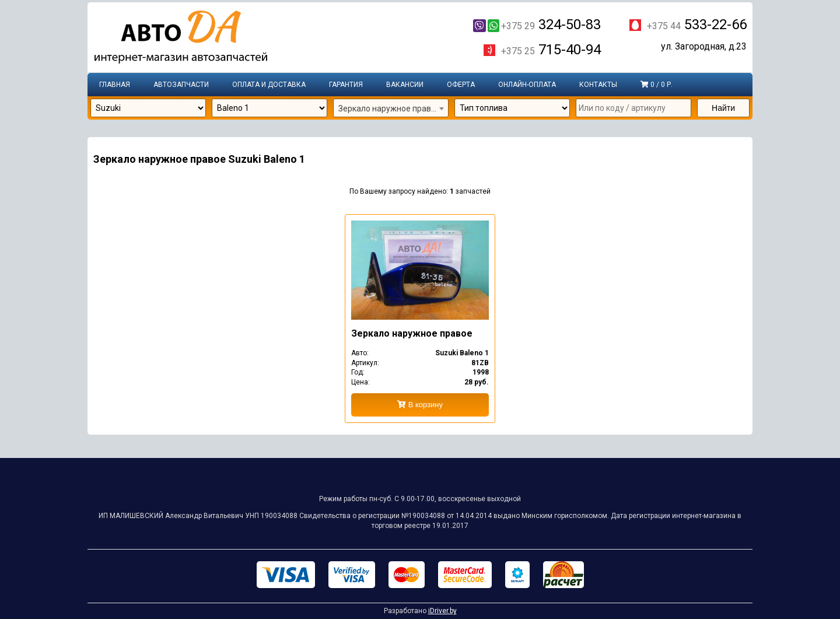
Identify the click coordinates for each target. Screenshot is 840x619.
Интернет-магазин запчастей (181, 38)
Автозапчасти (181, 85)
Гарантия (346, 85)
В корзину (420, 405)
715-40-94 (551, 50)
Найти (723, 108)
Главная (115, 85)
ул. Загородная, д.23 (704, 47)
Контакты (598, 85)
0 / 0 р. (657, 85)
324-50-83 (537, 25)
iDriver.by (442, 611)
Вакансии (405, 85)
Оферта (461, 85)
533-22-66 (697, 25)
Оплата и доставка (269, 85)
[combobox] (391, 109)
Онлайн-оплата (527, 85)
